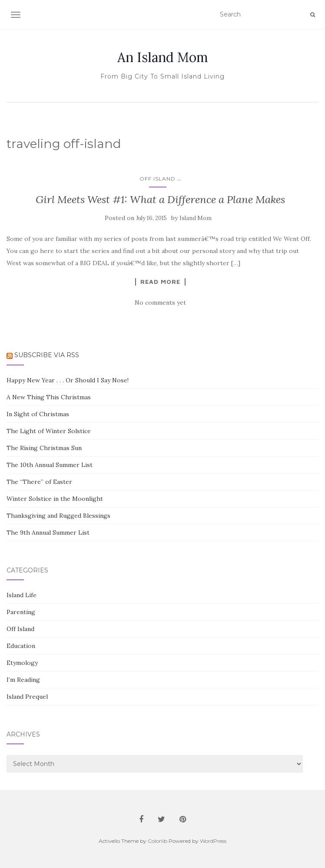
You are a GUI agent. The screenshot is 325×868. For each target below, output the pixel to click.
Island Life (22, 595)
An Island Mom (163, 57)
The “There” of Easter (39, 482)
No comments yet (160, 302)
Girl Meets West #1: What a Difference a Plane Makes (160, 199)
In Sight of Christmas (38, 414)
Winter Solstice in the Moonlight (55, 499)
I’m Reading (23, 680)
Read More (160, 282)
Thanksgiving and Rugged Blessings (58, 516)
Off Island (158, 179)
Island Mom (196, 218)
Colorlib (158, 841)
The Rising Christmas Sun (44, 448)
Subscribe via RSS (47, 355)
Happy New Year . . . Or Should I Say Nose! (68, 380)
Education (21, 646)
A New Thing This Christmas (49, 397)
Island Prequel (27, 697)
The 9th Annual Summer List (48, 533)
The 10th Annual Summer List (50, 465)
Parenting (21, 612)
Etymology (22, 663)
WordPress (213, 841)
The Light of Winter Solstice (49, 431)
